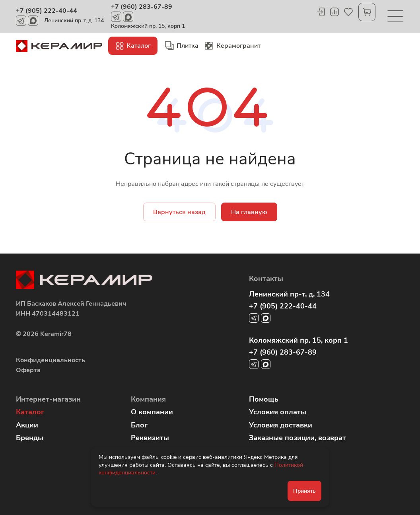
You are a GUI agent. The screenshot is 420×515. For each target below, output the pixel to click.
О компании (152, 412)
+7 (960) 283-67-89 (142, 7)
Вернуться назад (179, 212)
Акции (27, 425)
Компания (148, 399)
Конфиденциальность (51, 360)
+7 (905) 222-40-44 (47, 11)
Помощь (264, 399)
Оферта (28, 370)
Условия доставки (281, 425)
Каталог (30, 412)
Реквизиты (150, 438)
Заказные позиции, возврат (297, 438)
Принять (304, 491)
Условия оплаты (278, 412)
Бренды (30, 438)
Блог (139, 425)
